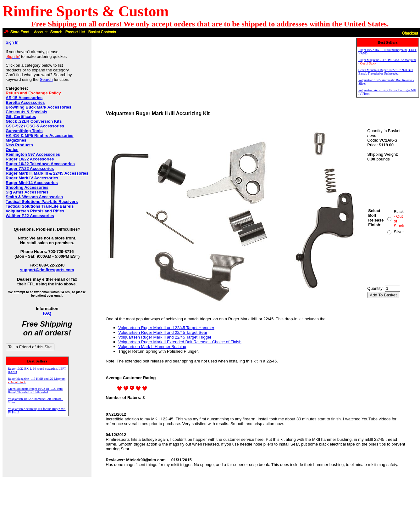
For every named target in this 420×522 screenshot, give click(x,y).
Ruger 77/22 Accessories (30, 168)
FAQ (47, 313)
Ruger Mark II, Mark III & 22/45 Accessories (47, 173)
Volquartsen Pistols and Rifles (35, 211)
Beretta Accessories (25, 102)
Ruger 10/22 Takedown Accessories (40, 164)
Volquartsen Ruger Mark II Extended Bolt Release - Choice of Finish (180, 342)
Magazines (16, 140)
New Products (19, 145)
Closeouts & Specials (26, 112)
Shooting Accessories (27, 187)
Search (46, 79)
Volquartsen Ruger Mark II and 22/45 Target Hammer (166, 328)
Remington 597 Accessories (33, 154)
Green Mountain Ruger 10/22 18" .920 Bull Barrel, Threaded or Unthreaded (35, 390)
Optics (12, 150)
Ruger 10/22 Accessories (30, 159)
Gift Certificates (21, 117)
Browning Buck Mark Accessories (39, 107)
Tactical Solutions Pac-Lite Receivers (42, 202)
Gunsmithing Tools (24, 131)
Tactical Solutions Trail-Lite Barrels (40, 206)
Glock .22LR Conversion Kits (34, 121)
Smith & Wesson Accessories (34, 197)
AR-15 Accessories (24, 98)
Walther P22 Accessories (30, 216)
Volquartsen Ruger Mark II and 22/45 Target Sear (163, 332)
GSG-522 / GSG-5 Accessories (35, 126)
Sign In (12, 42)
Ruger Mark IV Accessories (32, 178)
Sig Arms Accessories (27, 192)
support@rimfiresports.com (47, 270)
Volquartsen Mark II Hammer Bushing (152, 347)
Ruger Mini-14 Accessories (32, 183)
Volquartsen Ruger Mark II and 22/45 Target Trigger (165, 337)
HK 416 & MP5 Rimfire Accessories (40, 135)
